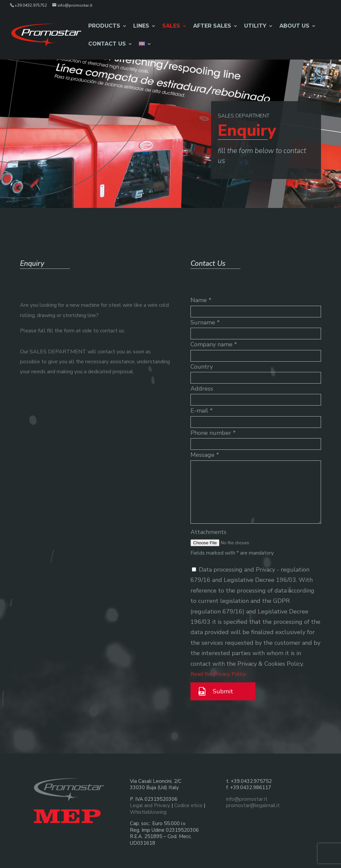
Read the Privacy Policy (218, 674)
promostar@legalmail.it (253, 805)
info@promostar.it (247, 799)
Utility (255, 26)
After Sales (212, 26)
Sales (171, 26)
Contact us (107, 44)
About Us (294, 26)
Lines (141, 26)
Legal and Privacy (150, 805)
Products (104, 26)
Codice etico (188, 805)
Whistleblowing (148, 812)
